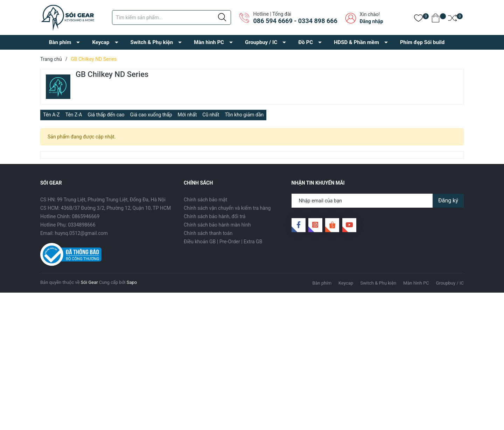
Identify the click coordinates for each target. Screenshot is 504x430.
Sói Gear (89, 282)
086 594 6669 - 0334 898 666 (295, 21)
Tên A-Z (51, 115)
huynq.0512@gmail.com (81, 233)
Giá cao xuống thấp (151, 115)
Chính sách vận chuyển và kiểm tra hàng (227, 208)
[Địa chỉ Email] (378, 201)
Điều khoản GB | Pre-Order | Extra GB (223, 242)
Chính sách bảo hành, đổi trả (215, 216)
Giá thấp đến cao (106, 115)
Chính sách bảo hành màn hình (217, 225)
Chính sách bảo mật (205, 200)
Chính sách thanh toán (208, 233)
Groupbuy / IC (261, 42)
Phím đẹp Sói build (422, 42)
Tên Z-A (74, 115)
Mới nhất (187, 115)
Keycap (101, 42)
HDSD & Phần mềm (356, 42)
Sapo (132, 282)
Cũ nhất (211, 115)
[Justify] (222, 17)
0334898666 (82, 225)
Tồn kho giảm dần (244, 115)
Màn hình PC (209, 42)
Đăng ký (448, 200)
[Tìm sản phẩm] (171, 17)
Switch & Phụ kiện (152, 42)
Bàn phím (60, 42)
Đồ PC (306, 42)
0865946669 (86, 216)
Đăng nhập (371, 21)
